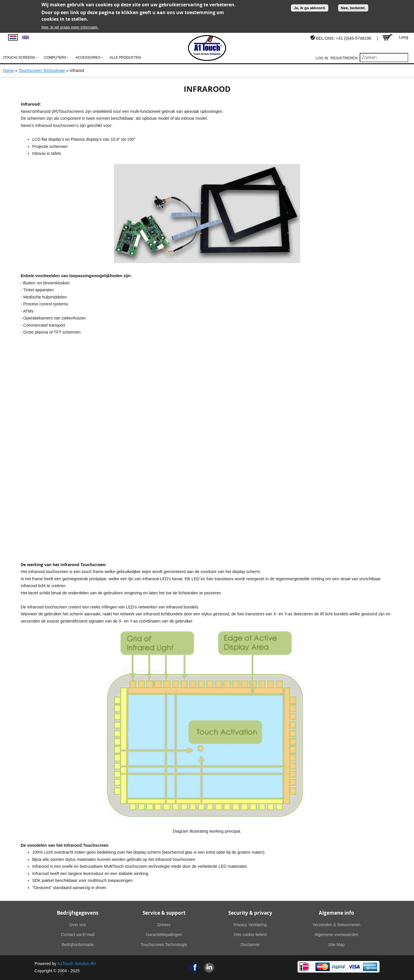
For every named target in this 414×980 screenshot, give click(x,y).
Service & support (164, 913)
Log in (322, 58)
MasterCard (323, 967)
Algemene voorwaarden (336, 935)
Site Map (337, 945)
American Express (370, 967)
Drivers (164, 925)
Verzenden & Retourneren (336, 925)
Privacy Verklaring (250, 925)
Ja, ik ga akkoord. (310, 8)
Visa (354, 967)
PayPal (338, 967)
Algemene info (337, 913)
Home (8, 71)
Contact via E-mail (78, 935)
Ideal (304, 967)
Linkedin (209, 967)
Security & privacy (250, 913)
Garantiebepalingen (164, 935)
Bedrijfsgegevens (78, 913)
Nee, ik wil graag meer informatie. (70, 27)
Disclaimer (250, 945)
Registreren (344, 58)
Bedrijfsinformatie (77, 945)
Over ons (78, 925)
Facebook (195, 967)
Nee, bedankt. (353, 8)
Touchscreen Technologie (42, 71)
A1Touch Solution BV (77, 964)
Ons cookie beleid (250, 935)
